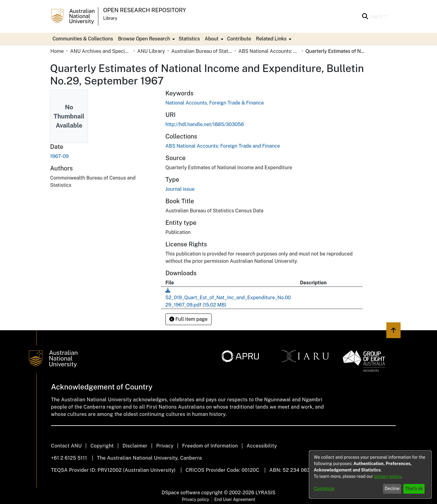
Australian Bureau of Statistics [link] (202, 51)
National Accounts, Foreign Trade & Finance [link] (215, 103)
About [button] (212, 39)
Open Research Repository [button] (145, 10)
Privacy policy (195, 499)
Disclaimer (135, 446)
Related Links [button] (271, 39)
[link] (223, 146)
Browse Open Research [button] (144, 39)
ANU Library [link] (151, 51)
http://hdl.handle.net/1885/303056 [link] (205, 124)
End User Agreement (235, 499)
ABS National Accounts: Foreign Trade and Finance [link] (269, 51)
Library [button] (110, 18)
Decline (392, 489)
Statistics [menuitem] (189, 39)
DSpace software (181, 493)
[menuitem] (146, 39)
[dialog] (370, 475)
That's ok (414, 489)
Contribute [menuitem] (239, 39)
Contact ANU (66, 446)
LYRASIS (265, 493)
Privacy (165, 446)
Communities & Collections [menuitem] (83, 39)
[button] (365, 16)
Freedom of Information (210, 446)
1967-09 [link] (59, 156)
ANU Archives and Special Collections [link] (100, 51)
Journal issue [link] (180, 189)
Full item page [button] (188, 319)
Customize (324, 489)
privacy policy (388, 476)
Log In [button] (377, 16)
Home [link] (57, 51)
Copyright (102, 446)
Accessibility (262, 446)
